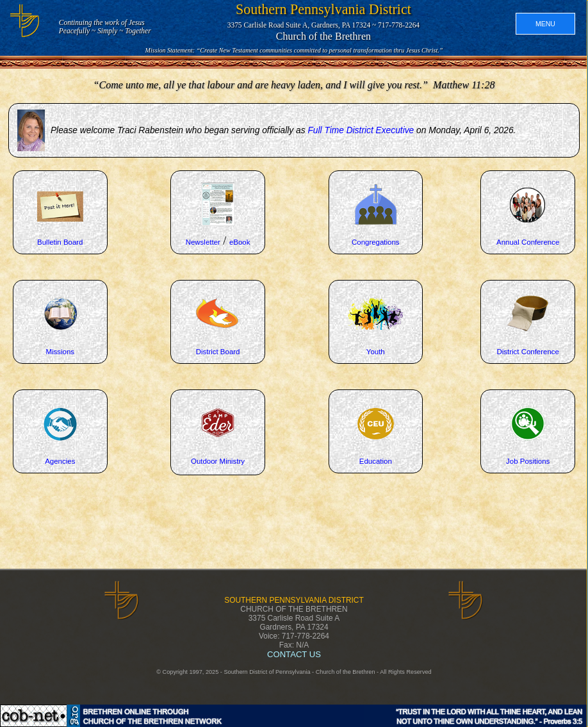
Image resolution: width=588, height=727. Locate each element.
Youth (376, 352)
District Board (218, 352)
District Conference (528, 352)
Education (376, 461)
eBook (240, 242)
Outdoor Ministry (218, 461)
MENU (545, 24)
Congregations (376, 242)
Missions (60, 352)
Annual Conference (528, 242)
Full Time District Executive (361, 130)
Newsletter (203, 242)
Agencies (60, 461)
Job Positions (528, 461)
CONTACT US (294, 654)
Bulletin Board (60, 242)
